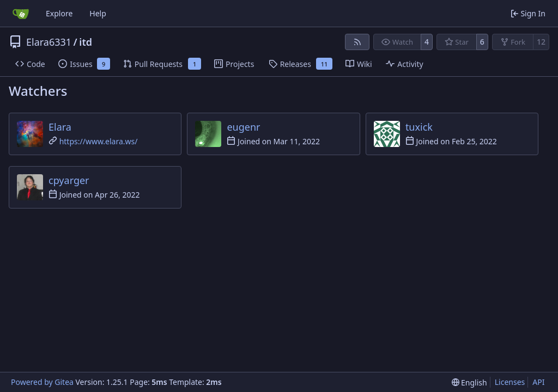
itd (86, 42)
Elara (60, 127)
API (538, 382)
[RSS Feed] (357, 42)
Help (98, 13)
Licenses (510, 382)
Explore (59, 13)
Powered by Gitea (42, 382)
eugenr (243, 127)
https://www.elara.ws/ (99, 141)
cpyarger (69, 180)
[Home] (21, 14)
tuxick (419, 127)
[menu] (469, 382)
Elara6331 (49, 42)
